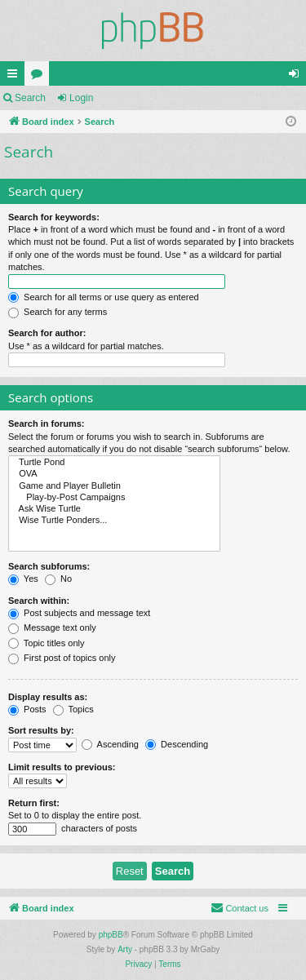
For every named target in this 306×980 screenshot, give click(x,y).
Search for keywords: (54, 217)
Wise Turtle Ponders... (114, 521)
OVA (114, 474)
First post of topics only (62, 658)
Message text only (52, 627)
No (58, 579)
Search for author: (47, 333)
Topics (73, 709)
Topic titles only (46, 643)
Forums (40, 77)
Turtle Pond (114, 463)
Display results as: (48, 697)
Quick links (16, 77)
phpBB (111, 935)
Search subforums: (49, 566)
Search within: (39, 601)
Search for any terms (58, 312)
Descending (177, 744)
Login (81, 98)
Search (30, 98)
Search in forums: (47, 423)
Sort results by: (41, 730)
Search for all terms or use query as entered (104, 297)
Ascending (110, 744)
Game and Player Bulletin (114, 486)
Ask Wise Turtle (114, 509)
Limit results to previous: (62, 767)
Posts (27, 709)
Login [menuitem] (297, 77)
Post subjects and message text (79, 613)
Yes (23, 579)
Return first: (34, 803)
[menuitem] (239, 908)
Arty (125, 949)
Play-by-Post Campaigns (114, 498)
